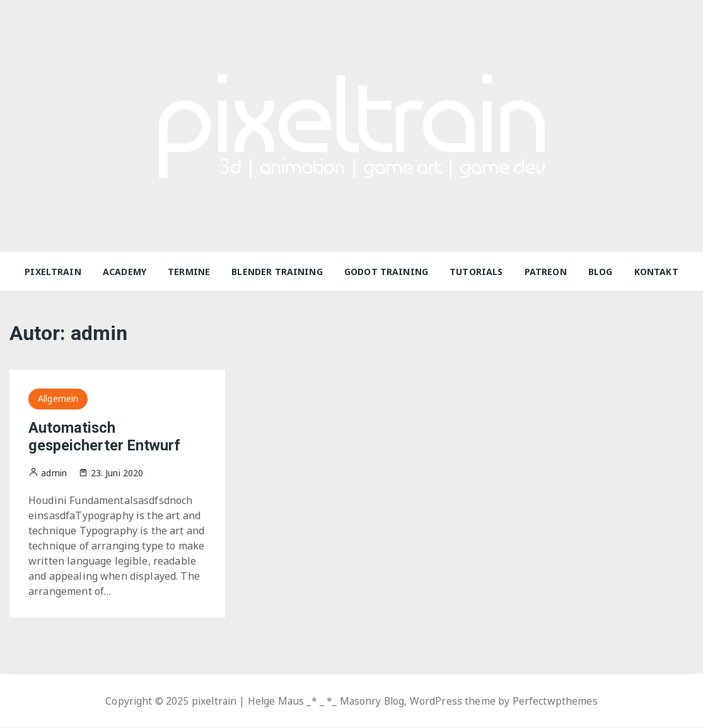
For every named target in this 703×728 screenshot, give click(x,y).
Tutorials (476, 272)
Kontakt (656, 272)
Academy (125, 272)
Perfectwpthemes (558, 702)
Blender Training (277, 272)
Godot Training (386, 272)
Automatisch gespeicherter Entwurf (105, 437)
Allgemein (58, 398)
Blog (601, 272)
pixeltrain (53, 272)
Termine (189, 272)
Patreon (546, 272)
